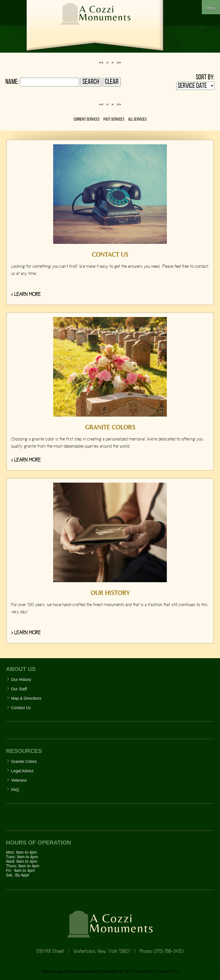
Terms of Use (168, 971)
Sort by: (205, 78)
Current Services (87, 120)
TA (126, 971)
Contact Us (21, 708)
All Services (137, 120)
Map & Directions (26, 698)
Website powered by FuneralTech (92, 971)
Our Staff (19, 689)
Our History (21, 680)
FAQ (15, 790)
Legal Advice (22, 771)
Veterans (19, 780)
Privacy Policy (143, 971)
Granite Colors (24, 761)
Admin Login (52, 971)
